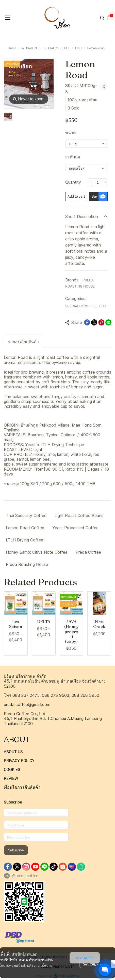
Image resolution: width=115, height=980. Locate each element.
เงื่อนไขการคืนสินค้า (22, 787)
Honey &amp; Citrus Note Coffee (37, 552)
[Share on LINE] (108, 322)
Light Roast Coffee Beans (79, 515)
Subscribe (16, 850)
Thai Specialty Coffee (26, 515)
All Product (29, 48)
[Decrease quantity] (90, 182)
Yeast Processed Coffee (75, 528)
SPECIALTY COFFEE (56, 48)
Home (12, 48)
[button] (102, 18)
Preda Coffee (88, 552)
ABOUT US (13, 752)
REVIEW (11, 778)
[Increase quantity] (105, 182)
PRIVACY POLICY (19, 761)
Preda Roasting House (27, 564)
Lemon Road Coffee (25, 528)
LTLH (78, 48)
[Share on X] (94, 322)
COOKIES (12, 770)
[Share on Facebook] (87, 322)
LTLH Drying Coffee (24, 540)
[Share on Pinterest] (101, 322)
